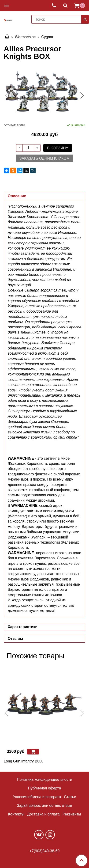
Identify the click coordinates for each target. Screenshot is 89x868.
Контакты (16, 814)
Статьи (70, 797)
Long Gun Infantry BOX (23, 761)
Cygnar (47, 37)
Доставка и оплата (43, 814)
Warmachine (25, 37)
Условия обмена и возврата (37, 797)
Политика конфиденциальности (44, 779)
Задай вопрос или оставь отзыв (44, 805)
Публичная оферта (44, 788)
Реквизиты (72, 814)
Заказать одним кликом (44, 158)
